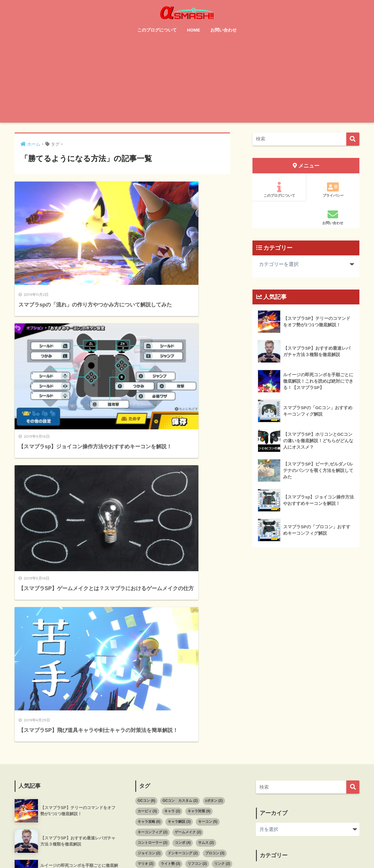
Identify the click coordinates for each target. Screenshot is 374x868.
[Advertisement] (187, 82)
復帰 (264, 743)
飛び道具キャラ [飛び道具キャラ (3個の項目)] (153, 753)
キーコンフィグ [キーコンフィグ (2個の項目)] (153, 638)
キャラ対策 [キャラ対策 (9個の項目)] (199, 617)
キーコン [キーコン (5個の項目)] (208, 627)
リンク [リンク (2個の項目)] (222, 669)
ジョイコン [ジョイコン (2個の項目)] (149, 659)
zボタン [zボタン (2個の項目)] (214, 606)
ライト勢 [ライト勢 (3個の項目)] (170, 669)
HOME (194, 30)
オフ (264, 677)
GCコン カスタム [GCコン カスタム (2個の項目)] (180, 606)
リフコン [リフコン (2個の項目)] (197, 669)
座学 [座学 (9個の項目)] (170, 711)
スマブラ (269, 730)
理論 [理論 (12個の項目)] (145, 732)
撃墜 (264, 756)
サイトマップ (178, 851)
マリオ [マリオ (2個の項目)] (146, 669)
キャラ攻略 (271, 704)
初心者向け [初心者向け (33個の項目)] (175, 679)
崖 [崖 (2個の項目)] (172, 700)
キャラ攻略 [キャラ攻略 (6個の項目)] (149, 627)
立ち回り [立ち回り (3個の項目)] (196, 732)
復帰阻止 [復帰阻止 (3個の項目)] (194, 711)
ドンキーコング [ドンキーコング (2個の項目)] (183, 659)
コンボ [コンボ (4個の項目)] (183, 648)
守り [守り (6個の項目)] (211, 690)
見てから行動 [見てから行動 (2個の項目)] (151, 742)
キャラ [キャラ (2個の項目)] (172, 617)
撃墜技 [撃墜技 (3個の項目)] (146, 721)
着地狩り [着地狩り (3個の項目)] (169, 732)
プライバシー (333, 190)
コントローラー (276, 717)
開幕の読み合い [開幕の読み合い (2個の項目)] (215, 742)
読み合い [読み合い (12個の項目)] (182, 742)
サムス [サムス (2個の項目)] (206, 648)
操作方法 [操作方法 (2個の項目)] (224, 721)
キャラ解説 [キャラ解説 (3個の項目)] (179, 627)
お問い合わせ (224, 30)
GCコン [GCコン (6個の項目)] (146, 606)
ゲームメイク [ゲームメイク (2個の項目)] (188, 638)
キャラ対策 (271, 690)
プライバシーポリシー (249, 851)
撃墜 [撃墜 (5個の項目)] (217, 711)
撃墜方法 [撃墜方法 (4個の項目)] (197, 721)
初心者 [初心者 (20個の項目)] (147, 679)
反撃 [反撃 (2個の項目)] (191, 690)
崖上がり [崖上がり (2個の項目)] (194, 700)
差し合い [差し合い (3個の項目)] (220, 700)
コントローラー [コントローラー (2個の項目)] (153, 648)
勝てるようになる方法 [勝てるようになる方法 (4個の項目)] (158, 690)
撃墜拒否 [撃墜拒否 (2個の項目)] (170, 721)
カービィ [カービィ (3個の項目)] (147, 617)
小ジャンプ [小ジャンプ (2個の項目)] (149, 700)
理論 (264, 769)
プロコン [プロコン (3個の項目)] (215, 659)
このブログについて (157, 30)
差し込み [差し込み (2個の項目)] (147, 711)
